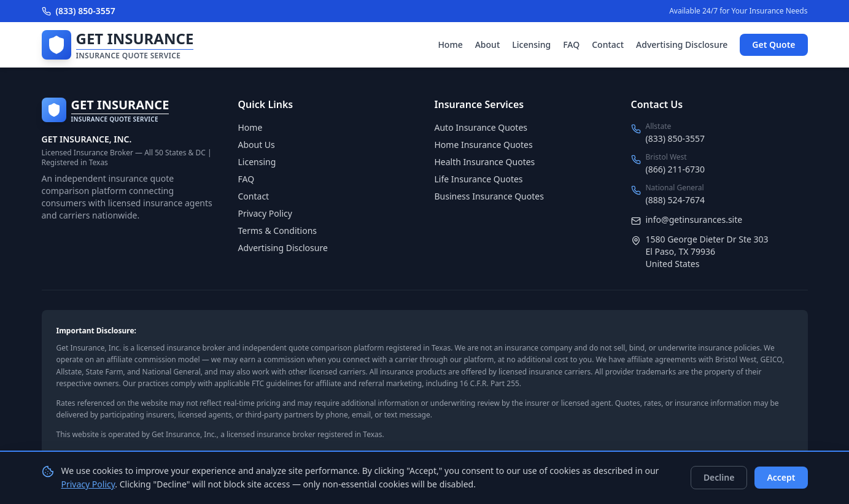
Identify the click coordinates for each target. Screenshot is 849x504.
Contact (608, 45)
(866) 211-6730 (676, 169)
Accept (781, 477)
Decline (719, 477)
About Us (257, 145)
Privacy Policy (265, 213)
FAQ (571, 45)
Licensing (531, 45)
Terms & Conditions (278, 231)
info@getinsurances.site (694, 219)
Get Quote (773, 45)
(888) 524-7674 (676, 200)
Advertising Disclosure (682, 45)
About (488, 45)
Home (450, 45)
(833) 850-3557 (79, 11)
